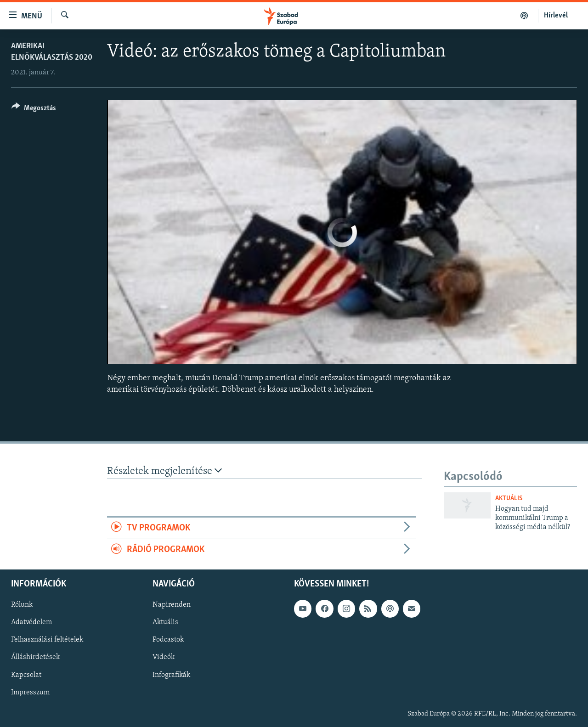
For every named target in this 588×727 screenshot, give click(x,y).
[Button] (34, 110)
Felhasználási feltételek (47, 640)
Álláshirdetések (35, 657)
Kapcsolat (26, 675)
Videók (164, 657)
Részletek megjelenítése (164, 471)
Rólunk (22, 605)
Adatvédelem (31, 622)
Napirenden (172, 605)
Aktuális (509, 499)
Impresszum (30, 692)
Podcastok (168, 640)
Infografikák (171, 675)
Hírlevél (556, 16)
